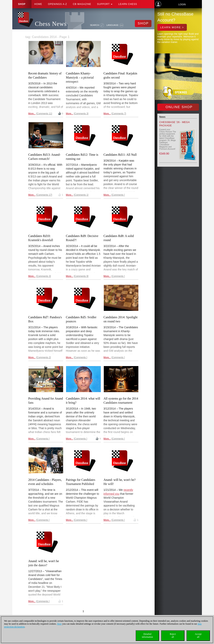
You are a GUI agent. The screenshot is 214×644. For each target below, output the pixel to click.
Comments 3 (81, 114)
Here (59, 624)
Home (38, 4)
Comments (118, 195)
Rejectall (173, 635)
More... (32, 114)
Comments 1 (81, 195)
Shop (22, 4)
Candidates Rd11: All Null (120, 155)
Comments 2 (44, 357)
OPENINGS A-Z (58, 4)
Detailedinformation (147, 635)
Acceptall (198, 635)
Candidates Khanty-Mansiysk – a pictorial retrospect (80, 77)
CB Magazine (82, 4)
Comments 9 (81, 276)
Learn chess (128, 4)
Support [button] (105, 4)
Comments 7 (119, 114)
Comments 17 (44, 195)
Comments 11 (44, 114)
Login (182, 5)
